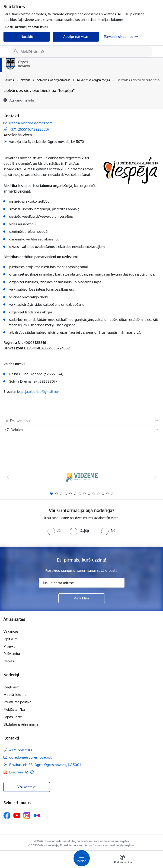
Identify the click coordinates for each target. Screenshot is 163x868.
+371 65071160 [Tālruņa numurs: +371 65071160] (21, 750)
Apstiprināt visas (76, 37)
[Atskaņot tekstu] (22, 100)
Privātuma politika (17, 702)
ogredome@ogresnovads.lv (31, 757)
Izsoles (9, 661)
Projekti (9, 646)
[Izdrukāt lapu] (81, 421)
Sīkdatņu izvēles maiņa (21, 724)
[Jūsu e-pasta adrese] (82, 583)
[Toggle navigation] (82, 858)
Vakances (11, 631)
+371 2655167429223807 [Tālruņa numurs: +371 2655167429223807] (29, 129)
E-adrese (17, 772)
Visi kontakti (27, 787)
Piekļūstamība (14, 709)
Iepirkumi (11, 639)
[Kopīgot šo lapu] (81, 430)
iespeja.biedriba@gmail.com (31, 123)
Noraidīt (27, 37)
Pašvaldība (12, 654)
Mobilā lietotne (15, 695)
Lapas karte (13, 717)
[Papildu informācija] (32, 772)
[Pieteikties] (82, 598)
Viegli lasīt (11, 687)
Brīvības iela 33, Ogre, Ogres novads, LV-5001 (45, 765)
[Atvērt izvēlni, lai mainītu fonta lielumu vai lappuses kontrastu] (122, 860)
